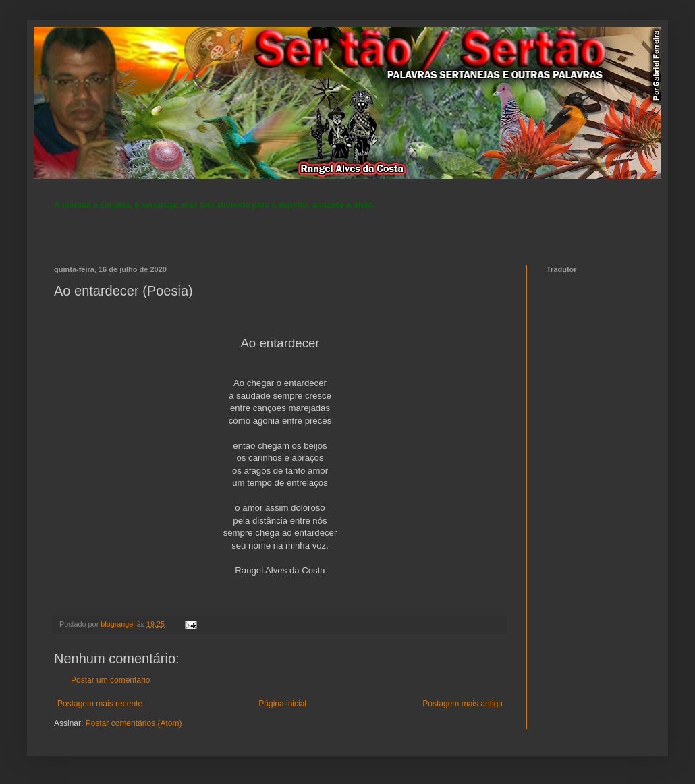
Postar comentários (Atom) (134, 723)
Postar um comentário (110, 680)
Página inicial (282, 704)
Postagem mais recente (100, 704)
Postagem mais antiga (463, 704)
